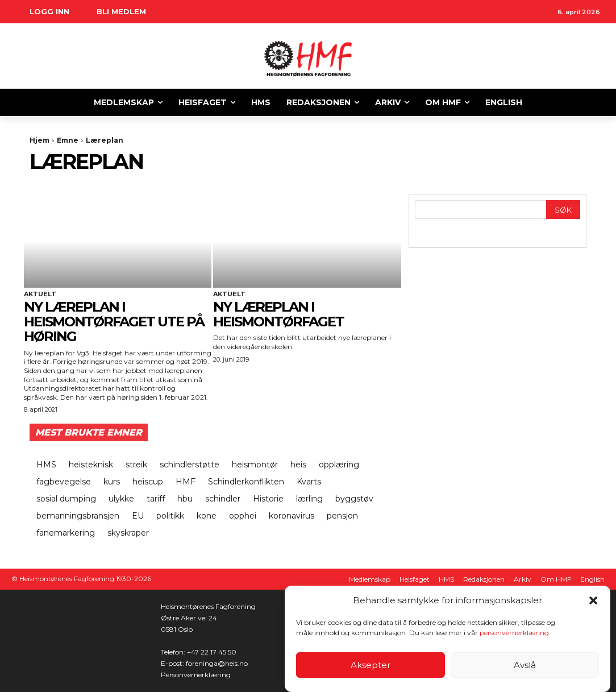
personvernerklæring (514, 633)
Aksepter (371, 665)
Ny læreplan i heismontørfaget (278, 314)
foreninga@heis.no (217, 663)
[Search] (563, 210)
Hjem (39, 140)
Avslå (525, 665)
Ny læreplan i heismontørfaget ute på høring (114, 322)
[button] (593, 600)
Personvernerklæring (196, 675)
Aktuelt (40, 294)
